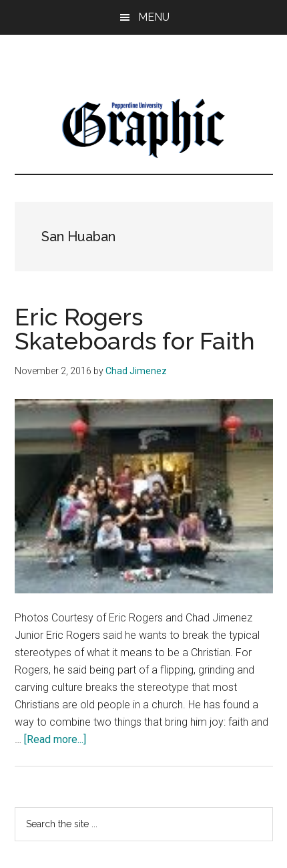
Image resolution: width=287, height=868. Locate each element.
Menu (154, 17)
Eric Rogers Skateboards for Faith (135, 329)
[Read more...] (55, 739)
